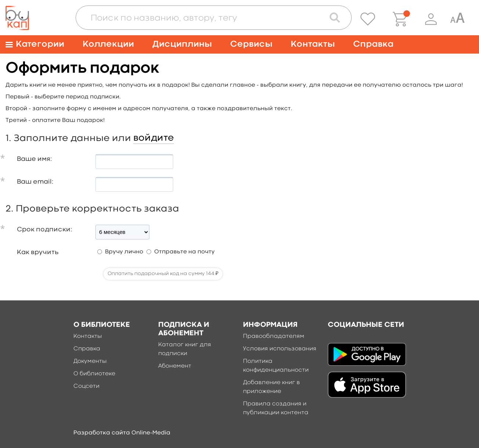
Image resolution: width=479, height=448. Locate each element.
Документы (90, 361)
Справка (373, 44)
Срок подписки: (45, 230)
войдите (154, 138)
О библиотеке (94, 374)
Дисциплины (182, 44)
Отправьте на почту (184, 252)
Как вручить (38, 252)
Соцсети (86, 386)
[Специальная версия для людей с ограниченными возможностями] (457, 19)
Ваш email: (35, 182)
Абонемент (175, 366)
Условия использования (280, 349)
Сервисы (251, 44)
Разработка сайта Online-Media (122, 433)
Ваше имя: (35, 159)
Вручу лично (124, 252)
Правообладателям (274, 336)
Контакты (313, 44)
